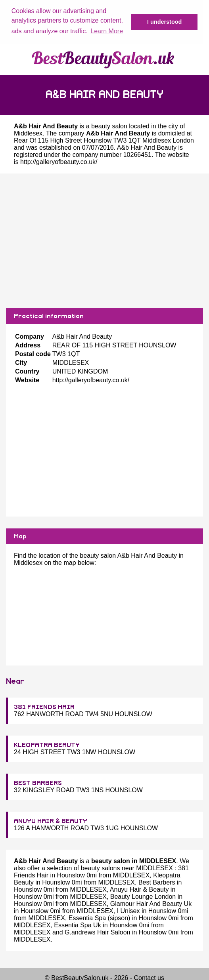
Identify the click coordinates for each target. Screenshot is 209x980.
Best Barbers (157, 882)
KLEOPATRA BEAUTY (47, 745)
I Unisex (128, 910)
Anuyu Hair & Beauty (139, 889)
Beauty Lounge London (143, 896)
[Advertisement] (104, 240)
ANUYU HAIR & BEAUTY (51, 821)
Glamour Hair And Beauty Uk (151, 903)
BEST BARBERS (38, 783)
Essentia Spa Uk (77, 925)
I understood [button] (164, 22)
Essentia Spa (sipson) (100, 918)
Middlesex (28, 133)
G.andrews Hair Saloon (97, 932)
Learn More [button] (107, 31)
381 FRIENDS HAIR (44, 707)
